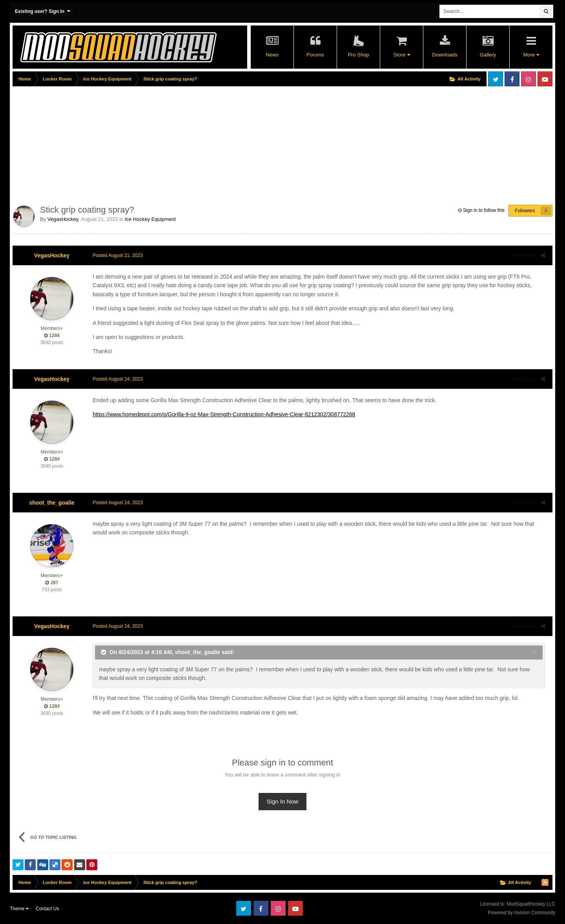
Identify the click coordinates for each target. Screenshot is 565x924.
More (531, 55)
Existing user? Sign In (43, 11)
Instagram (529, 79)
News (272, 55)
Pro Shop (358, 55)
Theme (19, 909)
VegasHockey (63, 219)
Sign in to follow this (484, 210)
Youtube (545, 79)
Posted (116, 255)
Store (401, 55)
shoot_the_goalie (52, 503)
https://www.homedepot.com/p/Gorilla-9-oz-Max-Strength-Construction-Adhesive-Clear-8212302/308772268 (222, 414)
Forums (315, 55)
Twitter (496, 79)
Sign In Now (283, 801)
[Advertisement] (155, 144)
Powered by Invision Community (522, 913)
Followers (525, 211)
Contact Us (47, 909)
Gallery (488, 55)
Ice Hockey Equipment (150, 219)
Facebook (512, 79)
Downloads (445, 55)
